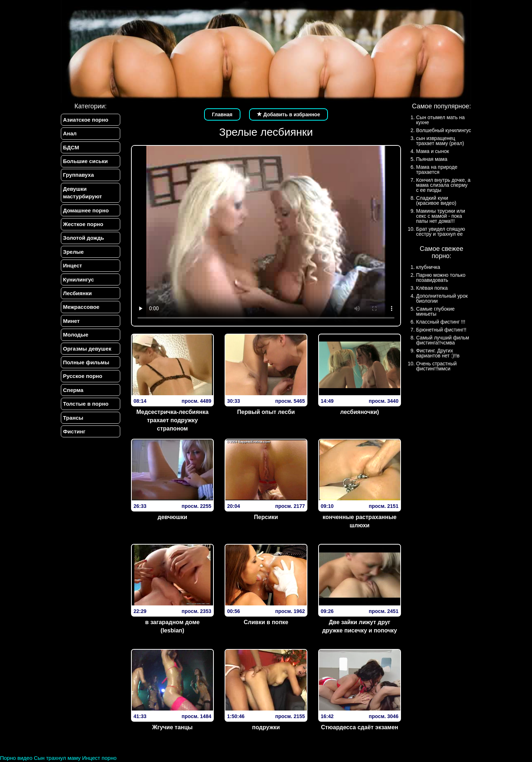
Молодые (76, 335)
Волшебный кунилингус (444, 130)
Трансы (73, 418)
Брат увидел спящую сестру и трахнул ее (441, 231)
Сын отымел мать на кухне (440, 120)
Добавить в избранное (289, 114)
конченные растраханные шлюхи (360, 521)
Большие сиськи (85, 161)
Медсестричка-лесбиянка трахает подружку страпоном (173, 420)
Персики (266, 517)
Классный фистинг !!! (441, 322)
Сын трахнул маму (57, 758)
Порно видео (16, 758)
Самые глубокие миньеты (435, 311)
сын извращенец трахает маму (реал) (440, 141)
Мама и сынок (432, 151)
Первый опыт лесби (266, 412)
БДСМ (71, 147)
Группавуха (78, 175)
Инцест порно (99, 758)
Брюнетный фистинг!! (441, 330)
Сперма (73, 390)
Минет (71, 321)
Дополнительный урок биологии (442, 298)
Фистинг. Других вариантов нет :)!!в (438, 353)
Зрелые (73, 252)
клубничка (428, 267)
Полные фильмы (86, 363)
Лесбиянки (77, 293)
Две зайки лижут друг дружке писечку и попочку (360, 626)
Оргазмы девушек (87, 349)
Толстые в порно (86, 404)
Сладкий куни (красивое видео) (436, 200)
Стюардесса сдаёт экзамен (360, 727)
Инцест (73, 266)
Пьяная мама (432, 159)
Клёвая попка (432, 288)
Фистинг (74, 432)
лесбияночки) (360, 412)
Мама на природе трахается (437, 170)
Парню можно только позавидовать (441, 278)
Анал (70, 133)
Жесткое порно (83, 224)
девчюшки (172, 517)
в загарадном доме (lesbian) (172, 626)
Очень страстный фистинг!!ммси (436, 366)
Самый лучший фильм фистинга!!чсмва (443, 340)
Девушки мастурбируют (82, 193)
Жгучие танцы (172, 727)
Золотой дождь (84, 238)
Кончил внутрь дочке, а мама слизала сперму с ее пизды (443, 185)
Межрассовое (81, 307)
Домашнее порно (86, 210)
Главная (222, 114)
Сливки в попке (266, 622)
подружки (266, 727)
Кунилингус (78, 279)
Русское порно (83, 376)
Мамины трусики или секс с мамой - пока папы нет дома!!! (441, 216)
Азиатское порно (86, 120)
